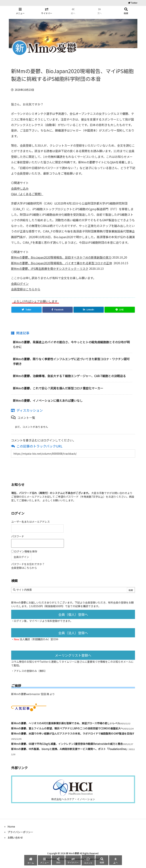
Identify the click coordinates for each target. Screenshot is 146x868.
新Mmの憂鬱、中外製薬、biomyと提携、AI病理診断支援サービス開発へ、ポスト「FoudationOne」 (70, 749)
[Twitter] (27, 310)
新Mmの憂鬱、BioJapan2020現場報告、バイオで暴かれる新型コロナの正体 (62, 263)
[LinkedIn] (89, 310)
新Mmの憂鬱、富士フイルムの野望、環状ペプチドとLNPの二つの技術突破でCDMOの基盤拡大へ (67, 728)
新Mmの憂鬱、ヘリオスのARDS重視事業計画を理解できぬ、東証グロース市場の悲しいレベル (66, 723)
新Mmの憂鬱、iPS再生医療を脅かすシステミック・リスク (50, 269)
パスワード (18, 536)
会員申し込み (20, 188)
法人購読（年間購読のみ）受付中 (39, 639)
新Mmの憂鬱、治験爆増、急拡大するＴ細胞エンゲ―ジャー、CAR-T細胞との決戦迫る (69, 376)
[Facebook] (58, 310)
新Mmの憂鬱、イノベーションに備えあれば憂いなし (48, 400)
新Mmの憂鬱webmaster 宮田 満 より (33, 694)
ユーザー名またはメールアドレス (30, 522)
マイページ (36, 621)
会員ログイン (20, 284)
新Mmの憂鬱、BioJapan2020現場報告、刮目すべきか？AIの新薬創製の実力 (61, 257)
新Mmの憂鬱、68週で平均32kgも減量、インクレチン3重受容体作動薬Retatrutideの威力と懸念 (67, 744)
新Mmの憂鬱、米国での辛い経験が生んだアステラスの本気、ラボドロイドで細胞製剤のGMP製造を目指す (73, 733)
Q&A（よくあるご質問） (27, 194)
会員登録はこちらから (26, 289)
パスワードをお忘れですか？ (28, 564)
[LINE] (120, 310)
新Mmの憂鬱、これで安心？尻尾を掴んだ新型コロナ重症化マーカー (58, 388)
